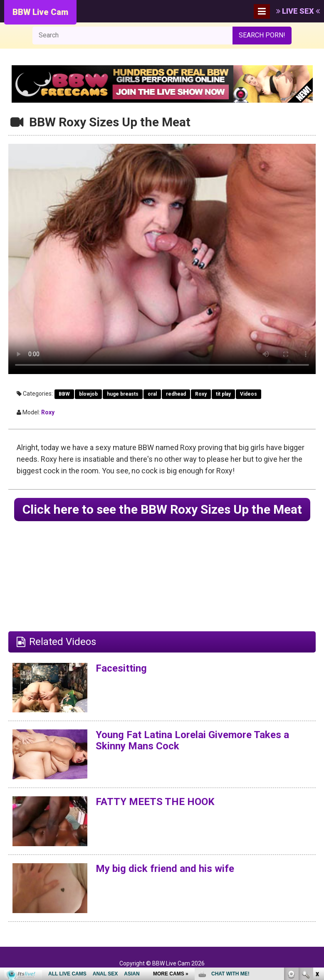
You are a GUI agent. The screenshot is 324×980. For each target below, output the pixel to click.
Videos (249, 394)
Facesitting (121, 668)
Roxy (201, 394)
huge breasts (123, 394)
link (317, 850)
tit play (223, 394)
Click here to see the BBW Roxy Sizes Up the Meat (162, 509)
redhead (176, 394)
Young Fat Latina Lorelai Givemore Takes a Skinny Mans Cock (192, 740)
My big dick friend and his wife (165, 869)
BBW (64, 394)
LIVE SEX (298, 11)
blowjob (88, 394)
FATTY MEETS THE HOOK (155, 802)
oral (152, 394)
